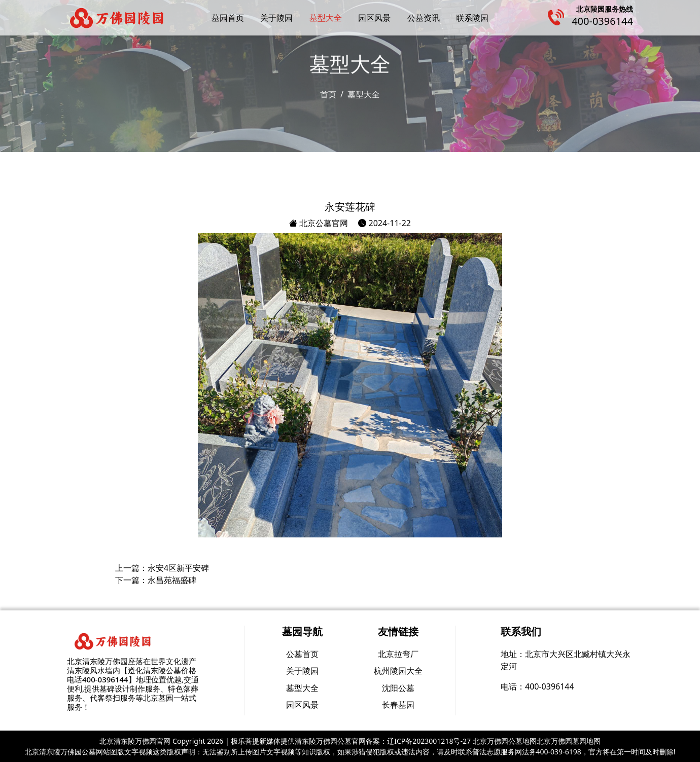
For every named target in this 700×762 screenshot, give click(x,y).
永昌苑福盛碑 (172, 580)
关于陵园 (276, 18)
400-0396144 (602, 21)
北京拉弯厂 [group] (398, 654)
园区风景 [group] (302, 705)
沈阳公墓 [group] (398, 688)
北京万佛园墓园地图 (569, 741)
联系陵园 (472, 18)
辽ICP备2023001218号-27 (429, 741)
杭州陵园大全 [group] (398, 671)
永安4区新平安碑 (178, 568)
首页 (328, 94)
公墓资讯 (424, 18)
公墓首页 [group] (302, 654)
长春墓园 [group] (398, 705)
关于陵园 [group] (302, 671)
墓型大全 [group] (302, 688)
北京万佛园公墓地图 (505, 741)
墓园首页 (228, 18)
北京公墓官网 (319, 223)
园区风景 (374, 18)
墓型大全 (326, 18)
